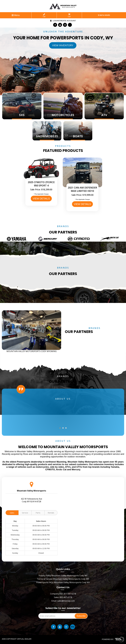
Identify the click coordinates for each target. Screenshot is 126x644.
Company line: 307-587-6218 (63, 594)
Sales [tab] (12, 513)
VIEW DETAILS (41, 199)
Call (44, 15)
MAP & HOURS (104, 15)
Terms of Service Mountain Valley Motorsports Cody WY (63, 579)
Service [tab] (25, 513)
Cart (69, 15)
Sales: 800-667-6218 (63, 597)
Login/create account (63, 21)
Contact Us (63, 587)
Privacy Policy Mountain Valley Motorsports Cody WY (63, 576)
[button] (60, 428)
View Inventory (63, 45)
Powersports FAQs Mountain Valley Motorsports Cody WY (63, 582)
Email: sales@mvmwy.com (63, 601)
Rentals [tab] (51, 513)
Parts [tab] (38, 513)
